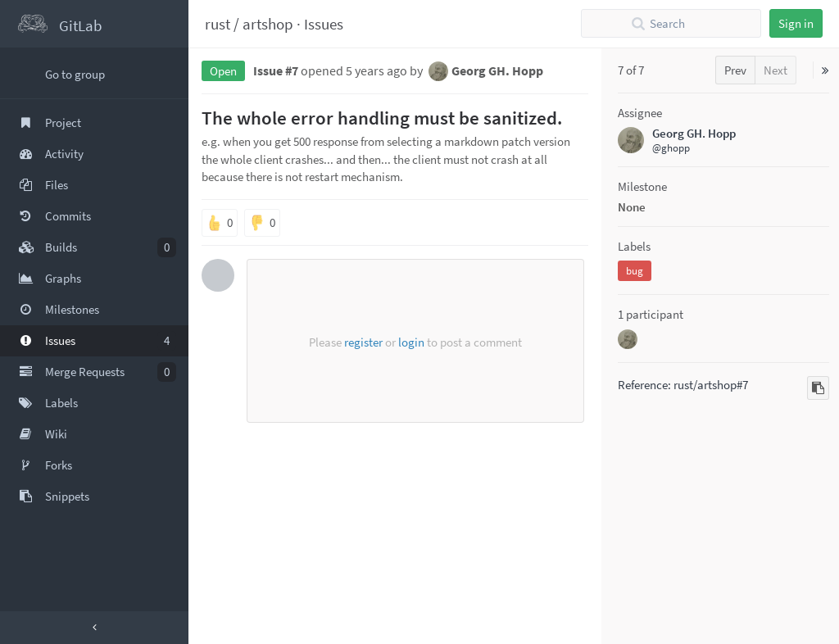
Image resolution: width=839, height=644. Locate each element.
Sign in (796, 23)
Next (776, 70)
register (363, 342)
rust (218, 24)
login (411, 342)
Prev (735, 70)
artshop (268, 24)
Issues (324, 24)
